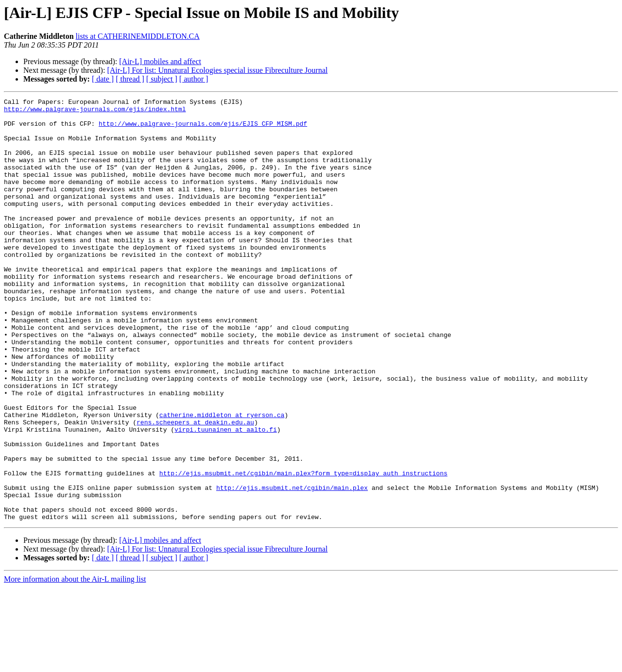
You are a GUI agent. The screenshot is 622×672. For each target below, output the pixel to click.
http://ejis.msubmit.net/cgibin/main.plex (292, 566)
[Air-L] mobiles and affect (160, 61)
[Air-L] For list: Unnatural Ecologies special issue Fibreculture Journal (217, 70)
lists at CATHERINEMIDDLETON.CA (138, 36)
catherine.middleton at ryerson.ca (222, 479)
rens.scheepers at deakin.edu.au (195, 487)
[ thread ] (130, 79)
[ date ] (103, 79)
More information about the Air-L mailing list (75, 664)
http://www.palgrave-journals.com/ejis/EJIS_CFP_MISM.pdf (203, 129)
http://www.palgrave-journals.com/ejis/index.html (95, 112)
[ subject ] (162, 79)
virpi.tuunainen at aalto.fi (226, 496)
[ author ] (194, 79)
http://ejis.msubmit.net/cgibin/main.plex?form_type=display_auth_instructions (303, 549)
